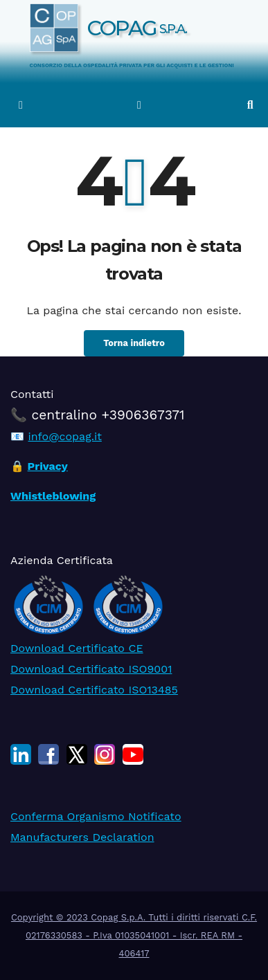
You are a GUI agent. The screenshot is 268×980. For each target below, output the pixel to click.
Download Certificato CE (77, 647)
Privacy (48, 466)
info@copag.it (64, 436)
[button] (250, 105)
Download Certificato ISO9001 (91, 668)
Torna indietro (134, 343)
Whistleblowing (53, 496)
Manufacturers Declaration (82, 837)
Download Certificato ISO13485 (94, 689)
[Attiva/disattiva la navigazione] (139, 105)
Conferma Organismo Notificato (96, 816)
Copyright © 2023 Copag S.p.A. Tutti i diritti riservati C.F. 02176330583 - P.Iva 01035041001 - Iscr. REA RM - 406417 (134, 935)
